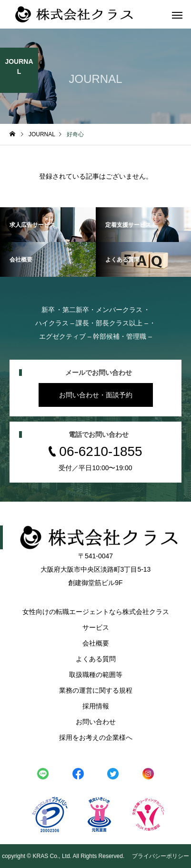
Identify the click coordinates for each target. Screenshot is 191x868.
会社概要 (96, 643)
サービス (96, 627)
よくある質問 (96, 659)
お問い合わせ (96, 722)
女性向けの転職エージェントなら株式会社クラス (96, 612)
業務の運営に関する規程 (96, 690)
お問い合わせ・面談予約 (96, 395)
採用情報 (96, 706)
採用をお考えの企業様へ (96, 737)
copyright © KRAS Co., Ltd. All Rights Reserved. (64, 856)
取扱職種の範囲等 (96, 675)
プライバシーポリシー (161, 856)
